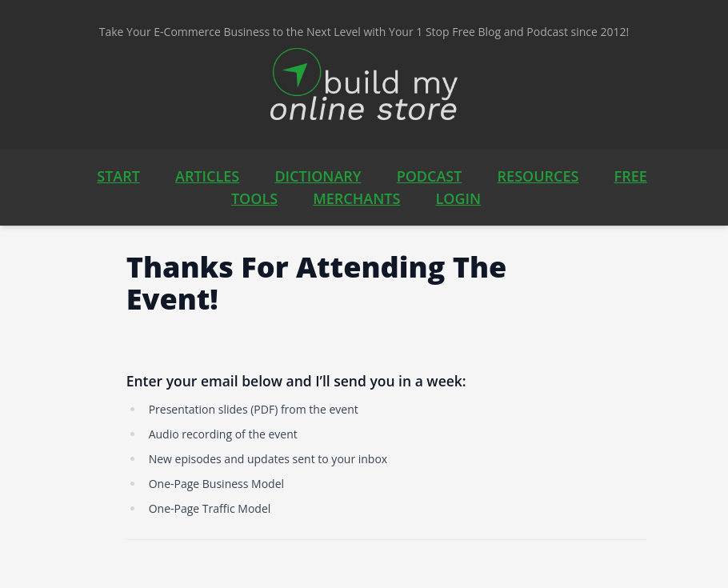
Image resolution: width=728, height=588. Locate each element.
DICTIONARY (318, 176)
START (118, 176)
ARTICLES (207, 176)
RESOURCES (538, 176)
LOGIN (459, 198)
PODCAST (430, 176)
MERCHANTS (356, 198)
